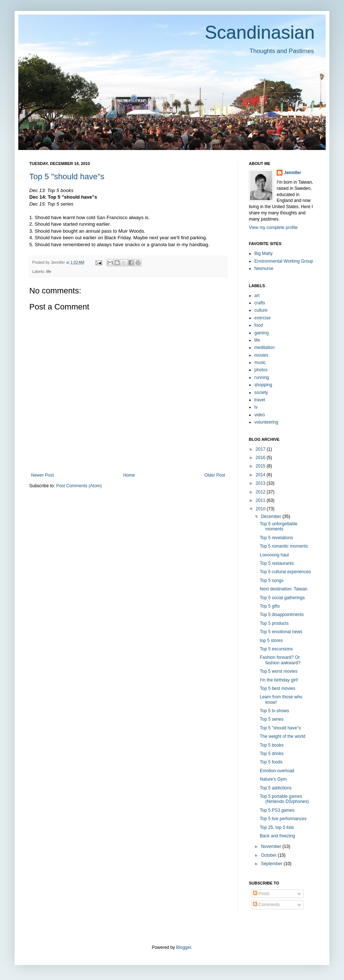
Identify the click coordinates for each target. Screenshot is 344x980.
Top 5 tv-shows (274, 711)
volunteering (266, 422)
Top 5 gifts (270, 606)
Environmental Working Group (284, 261)
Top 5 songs (272, 581)
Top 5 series (272, 719)
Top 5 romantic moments (284, 546)
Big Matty (263, 254)
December (272, 517)
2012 (261, 492)
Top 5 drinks (272, 754)
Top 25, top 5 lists (277, 827)
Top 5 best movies (278, 688)
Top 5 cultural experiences (285, 572)
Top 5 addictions (276, 788)
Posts (261, 894)
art (257, 296)
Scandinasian (260, 33)
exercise (263, 318)
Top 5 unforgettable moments (279, 526)
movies (261, 355)
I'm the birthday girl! (279, 680)
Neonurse (264, 269)
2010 (261, 509)
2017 (261, 449)
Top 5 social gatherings (282, 598)
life (49, 271)
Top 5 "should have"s (67, 177)
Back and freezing (277, 836)
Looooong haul (274, 555)
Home (129, 475)
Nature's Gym (273, 779)
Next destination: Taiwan (284, 589)
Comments (266, 905)
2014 (261, 475)
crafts (260, 303)
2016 (261, 458)
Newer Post (42, 475)
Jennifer (293, 173)
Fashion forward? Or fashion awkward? (280, 660)
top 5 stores (271, 641)
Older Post (215, 475)
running (262, 378)
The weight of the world (283, 736)
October (269, 855)
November (272, 846)
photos (261, 370)
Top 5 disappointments (282, 615)
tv (256, 407)
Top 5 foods (271, 762)
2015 (261, 466)
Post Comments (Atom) (79, 486)
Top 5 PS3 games (277, 810)
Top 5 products (274, 623)
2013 (261, 483)
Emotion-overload (277, 771)
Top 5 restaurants (277, 563)
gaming (261, 333)
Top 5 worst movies (279, 671)
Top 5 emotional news (281, 632)
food (259, 325)
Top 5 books (272, 745)
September (272, 864)
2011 (261, 500)
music (260, 363)
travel (260, 400)
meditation (264, 348)
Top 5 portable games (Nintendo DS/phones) (284, 799)
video (260, 415)
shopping (263, 385)
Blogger (184, 947)
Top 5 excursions (276, 649)
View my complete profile (273, 228)
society (261, 393)
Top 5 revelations (276, 538)
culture (261, 310)
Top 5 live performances (283, 819)
